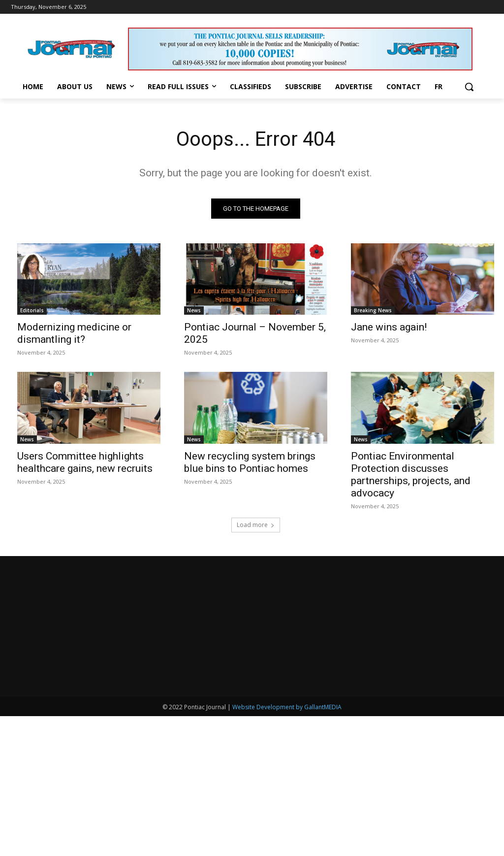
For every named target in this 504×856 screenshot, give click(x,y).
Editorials (32, 310)
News (194, 310)
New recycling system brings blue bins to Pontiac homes (250, 462)
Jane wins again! (389, 327)
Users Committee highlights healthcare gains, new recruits (85, 462)
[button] (469, 87)
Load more (256, 525)
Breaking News (373, 310)
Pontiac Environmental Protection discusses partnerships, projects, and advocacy (411, 475)
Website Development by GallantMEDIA (287, 847)
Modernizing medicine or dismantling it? (74, 333)
